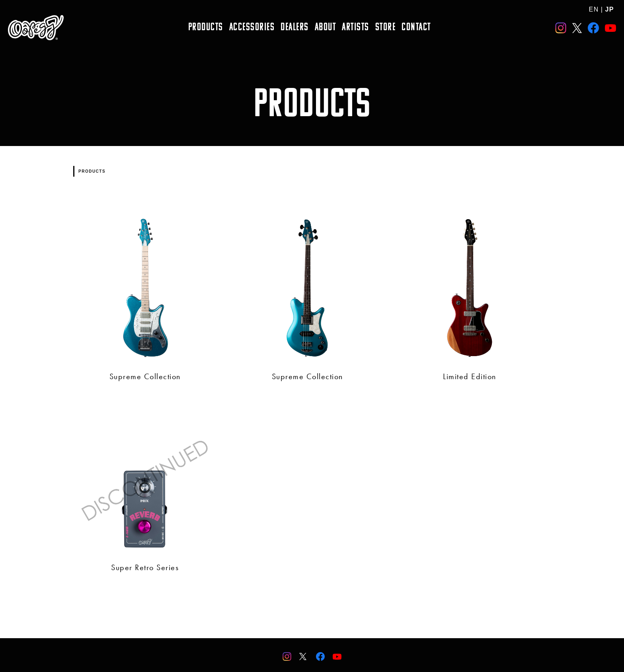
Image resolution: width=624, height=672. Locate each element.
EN (594, 9)
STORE (386, 28)
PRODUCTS (206, 28)
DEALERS (295, 28)
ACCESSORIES (252, 28)
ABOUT (326, 28)
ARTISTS (356, 28)
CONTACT (416, 28)
